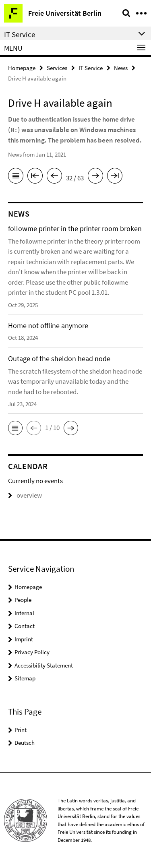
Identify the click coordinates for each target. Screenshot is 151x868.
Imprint (24, 639)
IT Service (91, 68)
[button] (15, 428)
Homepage (22, 68)
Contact (25, 626)
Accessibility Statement (44, 665)
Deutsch (25, 743)
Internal (24, 613)
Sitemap (25, 678)
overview (25, 495)
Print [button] (21, 730)
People (23, 600)
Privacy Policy (32, 652)
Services (57, 68)
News (121, 68)
